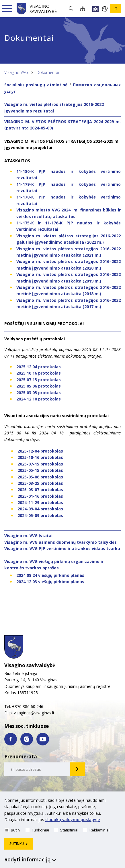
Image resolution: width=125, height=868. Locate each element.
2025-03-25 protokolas (40, 483)
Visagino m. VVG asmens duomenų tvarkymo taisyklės (60, 542)
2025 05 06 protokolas (39, 386)
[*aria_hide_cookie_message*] (119, 802)
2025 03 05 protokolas (39, 393)
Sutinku (17, 844)
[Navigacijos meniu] (7, 9)
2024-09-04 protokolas (40, 509)
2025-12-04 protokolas (40, 451)
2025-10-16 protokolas (40, 457)
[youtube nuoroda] (43, 739)
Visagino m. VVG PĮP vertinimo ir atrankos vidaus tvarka (62, 549)
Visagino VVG (16, 72)
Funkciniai (37, 830)
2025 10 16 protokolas (39, 373)
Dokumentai (48, 72)
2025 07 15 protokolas (39, 380)
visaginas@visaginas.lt (34, 713)
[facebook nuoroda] (11, 739)
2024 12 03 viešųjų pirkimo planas (50, 582)
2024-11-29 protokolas (40, 502)
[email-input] (37, 769)
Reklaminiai (96, 830)
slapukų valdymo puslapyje (73, 820)
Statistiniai (66, 830)
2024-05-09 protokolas (40, 515)
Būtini (13, 830)
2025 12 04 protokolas (39, 367)
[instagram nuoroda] (27, 739)
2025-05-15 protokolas (40, 470)
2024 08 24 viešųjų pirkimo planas (50, 575)
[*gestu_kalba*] (105, 9)
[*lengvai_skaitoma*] (95, 9)
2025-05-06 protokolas (40, 477)
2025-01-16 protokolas (40, 496)
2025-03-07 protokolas (40, 490)
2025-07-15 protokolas (40, 464)
